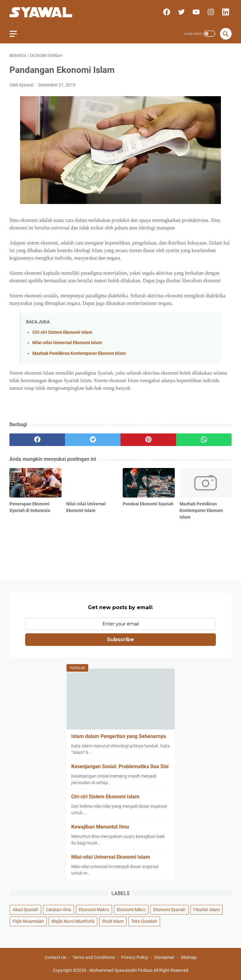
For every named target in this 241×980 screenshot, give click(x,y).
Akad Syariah (25, 910)
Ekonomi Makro (94, 910)
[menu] (17, 34)
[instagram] (210, 12)
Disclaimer (164, 957)
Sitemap (189, 957)
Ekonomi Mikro (131, 910)
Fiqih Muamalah (28, 921)
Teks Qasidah (144, 921)
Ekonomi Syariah (169, 910)
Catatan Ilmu (59, 910)
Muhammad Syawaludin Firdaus (121, 970)
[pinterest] (148, 440)
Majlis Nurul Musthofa (73, 921)
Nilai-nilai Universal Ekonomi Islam (67, 343)
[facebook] (166, 12)
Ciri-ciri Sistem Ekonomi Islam (62, 332)
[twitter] (181, 12)
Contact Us (55, 957)
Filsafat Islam (206, 910)
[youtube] (195, 12)
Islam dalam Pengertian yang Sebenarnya (119, 736)
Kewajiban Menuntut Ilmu (100, 827)
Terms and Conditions (94, 957)
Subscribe (120, 639)
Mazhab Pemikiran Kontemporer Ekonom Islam (79, 353)
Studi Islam (113, 921)
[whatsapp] (204, 440)
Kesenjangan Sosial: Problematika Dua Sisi (120, 766)
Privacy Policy (135, 957)
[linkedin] (225, 12)
